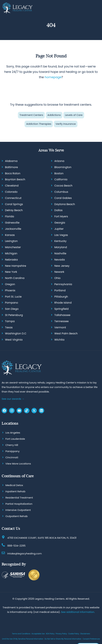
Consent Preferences (91, 639)
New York (11, 272)
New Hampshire (16, 266)
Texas (9, 327)
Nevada (60, 259)
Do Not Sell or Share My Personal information (63, 639)
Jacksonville (13, 229)
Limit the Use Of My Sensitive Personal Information (23, 639)
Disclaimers (85, 634)
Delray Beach (14, 210)
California (61, 179)
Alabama (11, 161)
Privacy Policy (61, 634)
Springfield (61, 309)
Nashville (60, 253)
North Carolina (15, 278)
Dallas (58, 210)
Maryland (61, 247)
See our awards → (13, 399)
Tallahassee (62, 315)
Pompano (12, 303)
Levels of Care (74, 115)
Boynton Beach (15, 179)
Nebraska (11, 259)
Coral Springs (14, 204)
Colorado (11, 192)
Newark (59, 272)
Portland (60, 290)
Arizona (59, 161)
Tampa (10, 321)
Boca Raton (13, 173)
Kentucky (60, 241)
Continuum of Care (18, 476)
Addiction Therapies (39, 124)
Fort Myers (61, 216)
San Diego (12, 309)
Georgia (60, 223)
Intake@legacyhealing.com (24, 553)
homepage (53, 77)
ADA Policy (50, 634)
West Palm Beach (66, 333)
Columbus (61, 192)
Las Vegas (61, 235)
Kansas (10, 235)
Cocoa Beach (63, 186)
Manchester (13, 247)
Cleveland (12, 186)
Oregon (10, 284)
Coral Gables (63, 198)
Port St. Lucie (13, 296)
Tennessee (62, 321)
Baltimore (11, 167)
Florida (10, 216)
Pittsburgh (61, 296)
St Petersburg (14, 315)
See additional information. (78, 612)
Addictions (54, 115)
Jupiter (59, 229)
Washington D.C (16, 333)
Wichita (59, 340)
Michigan (11, 253)
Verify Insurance (66, 124)
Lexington (11, 241)
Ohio (57, 278)
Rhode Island (63, 303)
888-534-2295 (16, 546)
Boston (59, 173)
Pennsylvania (63, 284)
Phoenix (10, 290)
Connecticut (13, 198)
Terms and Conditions (21, 634)
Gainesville (12, 223)
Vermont (60, 327)
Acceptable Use (38, 634)
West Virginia (14, 340)
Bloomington (63, 167)
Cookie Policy (74, 634)
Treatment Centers (31, 115)
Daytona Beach (65, 204)
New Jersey (62, 266)
